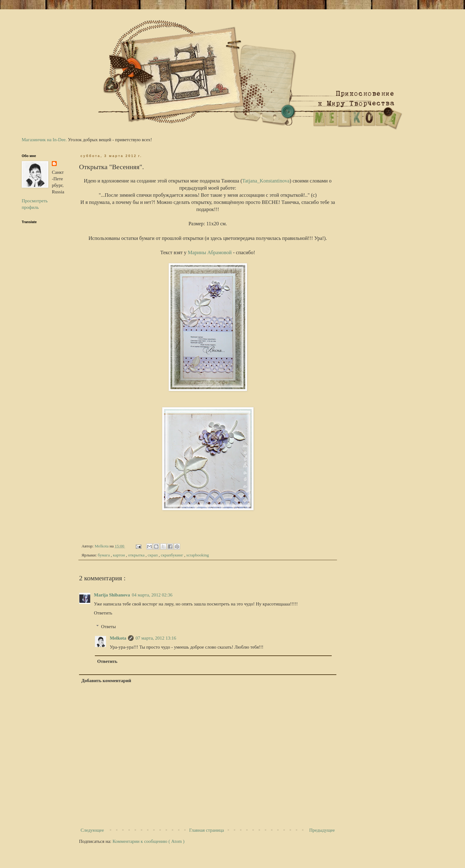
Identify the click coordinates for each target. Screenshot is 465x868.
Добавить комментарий (106, 681)
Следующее (92, 830)
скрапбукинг (173, 555)
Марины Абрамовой (210, 252)
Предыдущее (322, 830)
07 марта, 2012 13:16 (156, 638)
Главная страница (206, 830)
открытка (137, 555)
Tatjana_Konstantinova (266, 181)
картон (119, 555)
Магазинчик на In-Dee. (44, 140)
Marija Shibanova (112, 595)
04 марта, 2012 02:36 (152, 595)
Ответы (108, 627)
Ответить (103, 613)
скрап (153, 555)
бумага (104, 555)
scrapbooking (198, 555)
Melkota (118, 638)
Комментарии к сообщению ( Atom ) (148, 841)
